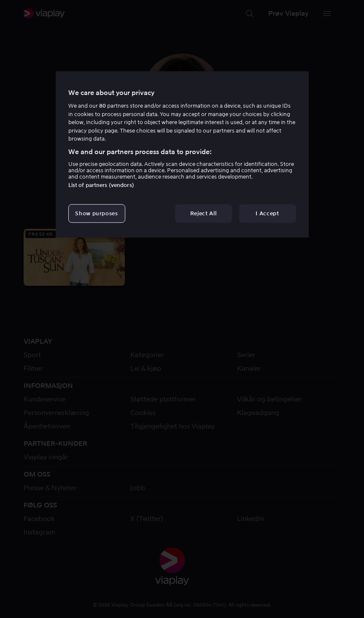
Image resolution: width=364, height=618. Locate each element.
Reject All (204, 213)
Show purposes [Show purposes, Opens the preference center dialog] (96, 213)
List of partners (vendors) (101, 185)
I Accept (267, 213)
